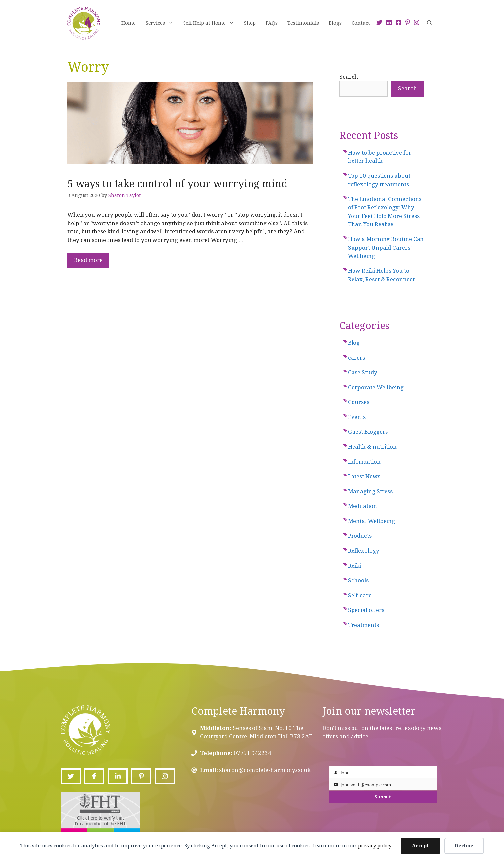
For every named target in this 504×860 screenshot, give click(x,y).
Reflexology (364, 551)
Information (364, 462)
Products (360, 536)
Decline (464, 846)
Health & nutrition (372, 447)
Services (162, 23)
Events (357, 417)
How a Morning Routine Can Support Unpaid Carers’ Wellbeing (386, 247)
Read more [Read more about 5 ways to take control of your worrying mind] (88, 260)
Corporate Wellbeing (376, 387)
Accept (420, 846)
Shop (250, 23)
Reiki (354, 566)
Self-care (360, 595)
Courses (359, 402)
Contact (361, 23)
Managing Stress (370, 491)
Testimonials (303, 23)
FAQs (272, 23)
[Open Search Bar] (430, 23)
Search (349, 77)
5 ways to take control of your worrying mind (177, 184)
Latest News (364, 476)
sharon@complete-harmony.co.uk (265, 770)
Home (129, 23)
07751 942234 (252, 753)
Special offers (366, 610)
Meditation (362, 506)
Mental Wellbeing (371, 521)
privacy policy (375, 846)
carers (356, 358)
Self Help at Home (211, 23)
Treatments (363, 625)
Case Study (363, 372)
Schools (358, 580)
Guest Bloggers (368, 432)
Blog (354, 343)
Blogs (335, 23)
